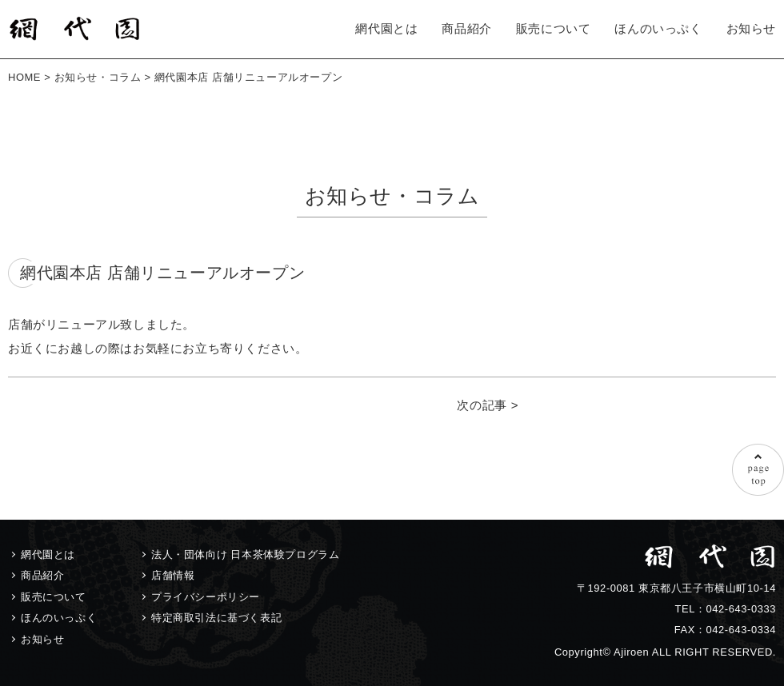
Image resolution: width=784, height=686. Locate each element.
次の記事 (482, 405)
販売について (554, 28)
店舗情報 (173, 575)
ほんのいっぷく (658, 28)
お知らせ (751, 28)
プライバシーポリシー (206, 597)
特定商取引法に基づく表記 (216, 618)
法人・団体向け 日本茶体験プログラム (245, 554)
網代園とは (386, 28)
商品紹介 (466, 28)
